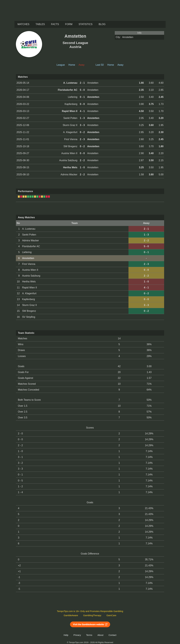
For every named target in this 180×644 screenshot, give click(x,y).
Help (66, 635)
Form (69, 24)
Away (120, 65)
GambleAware (71, 615)
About (100, 635)
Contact (113, 635)
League (61, 65)
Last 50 (100, 65)
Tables (40, 24)
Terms (89, 635)
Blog (102, 24)
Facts (55, 24)
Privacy (77, 635)
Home (72, 65)
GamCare (111, 615)
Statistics (85, 24)
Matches (24, 24)
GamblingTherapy (92, 615)
